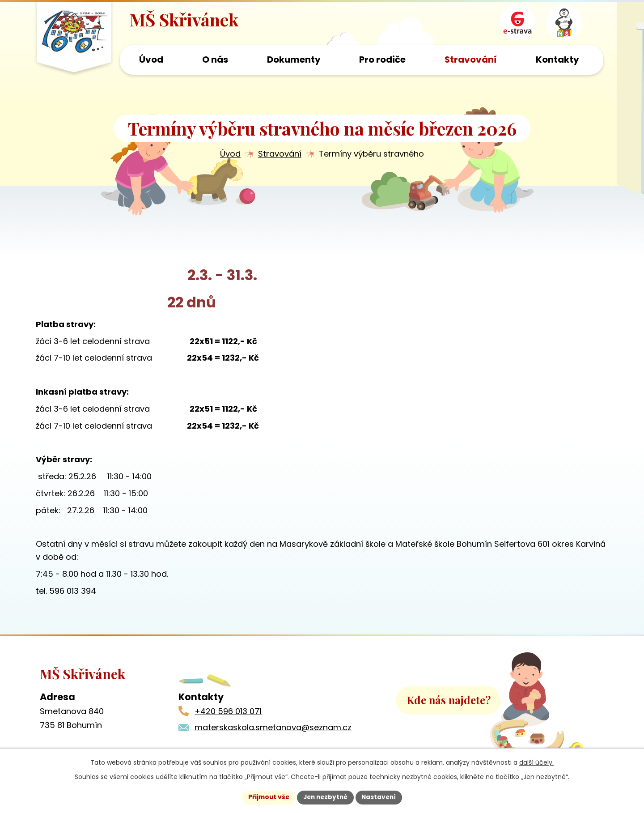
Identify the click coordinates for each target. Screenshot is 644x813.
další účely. (536, 762)
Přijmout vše (266, 797)
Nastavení (381, 797)
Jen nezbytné (325, 797)
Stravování (280, 155)
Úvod (230, 155)
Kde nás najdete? (449, 706)
